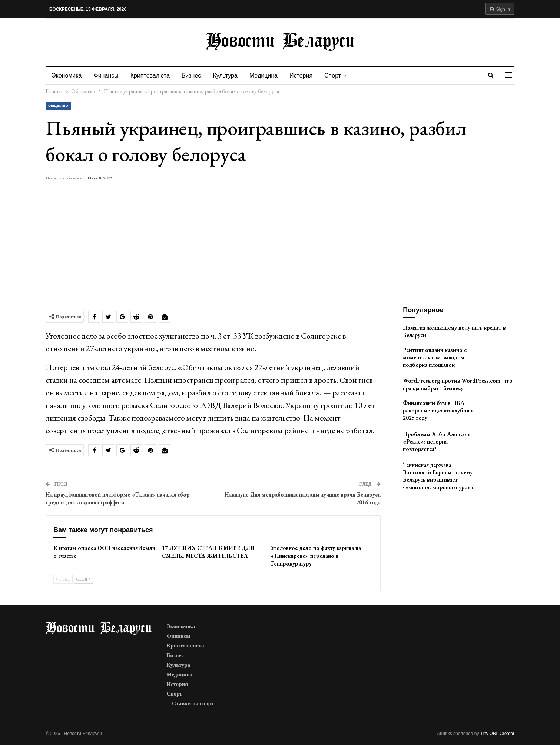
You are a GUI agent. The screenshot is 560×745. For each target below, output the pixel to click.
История (308, 75)
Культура (230, 75)
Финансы (107, 75)
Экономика (67, 75)
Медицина (269, 75)
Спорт (340, 75)
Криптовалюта (152, 75)
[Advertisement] (280, 238)
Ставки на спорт (193, 703)
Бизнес (195, 75)
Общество (58, 106)
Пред (63, 579)
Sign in (500, 9)
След (83, 579)
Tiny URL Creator (497, 734)
